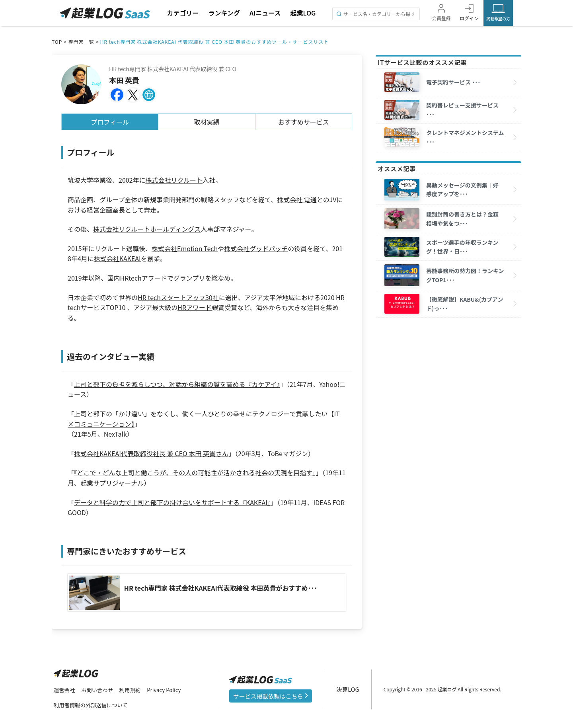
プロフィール (110, 122)
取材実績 (207, 122)
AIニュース (265, 13)
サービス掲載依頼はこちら (271, 695)
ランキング (224, 13)
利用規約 (133, 689)
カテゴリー (183, 13)
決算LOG (350, 688)
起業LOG (303, 13)
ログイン (469, 18)
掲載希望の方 (498, 19)
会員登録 (441, 18)
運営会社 (65, 689)
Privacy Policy (169, 689)
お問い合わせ (99, 689)
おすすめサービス (304, 122)
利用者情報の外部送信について (93, 705)
